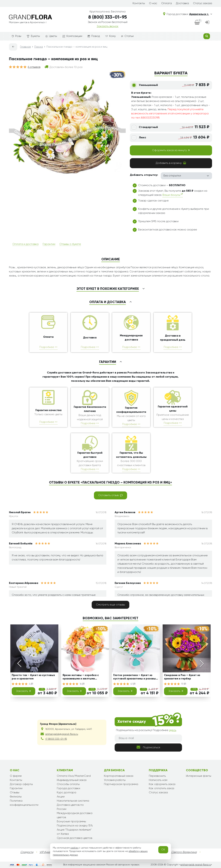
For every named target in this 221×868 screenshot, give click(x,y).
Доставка (182, 3)
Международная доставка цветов (75, 815)
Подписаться (148, 747)
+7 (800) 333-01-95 (56, 739)
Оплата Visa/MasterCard (74, 776)
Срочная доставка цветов (75, 838)
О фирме (16, 776)
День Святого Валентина (180, 852)
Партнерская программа (121, 784)
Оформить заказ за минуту (171, 150)
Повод (94, 36)
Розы (16, 36)
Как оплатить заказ (161, 788)
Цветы (51, 36)
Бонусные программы (71, 822)
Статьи (127, 36)
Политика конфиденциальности (24, 803)
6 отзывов (34, 67)
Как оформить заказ (162, 784)
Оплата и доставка (25, 244)
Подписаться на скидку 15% (75, 826)
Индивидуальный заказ (72, 780)
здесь (173, 730)
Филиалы (16, 797)
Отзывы (15, 793)
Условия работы (115, 780)
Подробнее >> (48, 347)
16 (82, 684)
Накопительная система (73, 801)
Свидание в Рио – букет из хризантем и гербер (182, 677)
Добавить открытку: (144, 175)
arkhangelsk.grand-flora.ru (196, 865)
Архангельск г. (201, 14)
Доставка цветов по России (70, 807)
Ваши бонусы (173, 195)
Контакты (139, 3)
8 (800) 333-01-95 (108, 17)
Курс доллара (66, 793)
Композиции (72, 36)
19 (184, 684)
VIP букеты (46, 852)
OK (163, 850)
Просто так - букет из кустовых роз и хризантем (33, 677)
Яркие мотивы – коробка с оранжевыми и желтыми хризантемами (81, 677)
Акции (61, 797)
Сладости (27, 852)
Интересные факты (199, 776)
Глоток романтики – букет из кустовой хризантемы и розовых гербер (135, 677)
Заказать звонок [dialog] (108, 26)
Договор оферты (21, 784)
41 (133, 684)
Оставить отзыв (110, 495)
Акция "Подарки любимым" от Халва (74, 832)
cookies (74, 848)
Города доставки (68, 788)
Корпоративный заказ (119, 776)
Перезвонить (157, 776)
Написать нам (158, 780)
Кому (110, 36)
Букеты (33, 36)
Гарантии (49, 244)
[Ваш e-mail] (148, 738)
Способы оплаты (68, 784)
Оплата (167, 3)
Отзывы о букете (70, 244)
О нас (153, 3)
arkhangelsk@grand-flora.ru (62, 734)
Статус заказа (203, 3)
